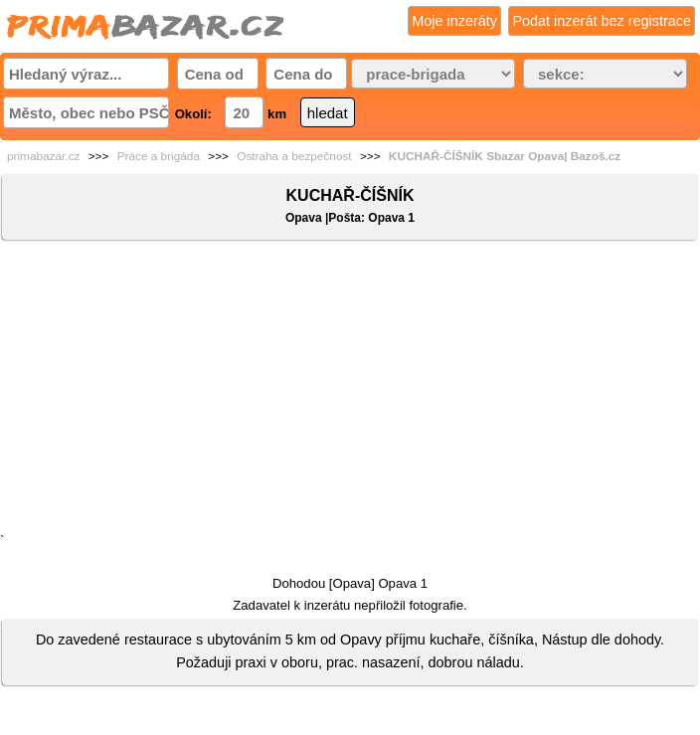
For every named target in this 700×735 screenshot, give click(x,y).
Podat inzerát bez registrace (602, 21)
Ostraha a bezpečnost (294, 156)
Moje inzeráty (454, 21)
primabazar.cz (43, 156)
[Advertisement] (350, 391)
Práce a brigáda (159, 156)
